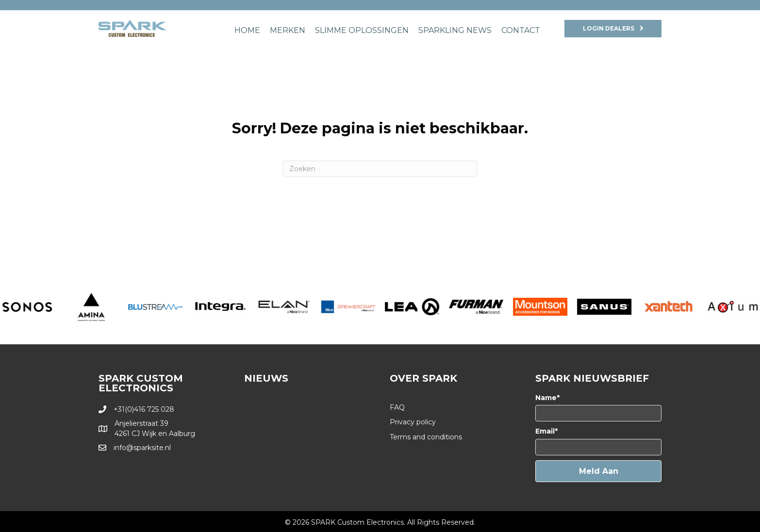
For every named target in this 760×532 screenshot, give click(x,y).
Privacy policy (413, 422)
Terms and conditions (426, 437)
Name (546, 398)
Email (545, 431)
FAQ (397, 407)
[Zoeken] (380, 169)
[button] (598, 471)
